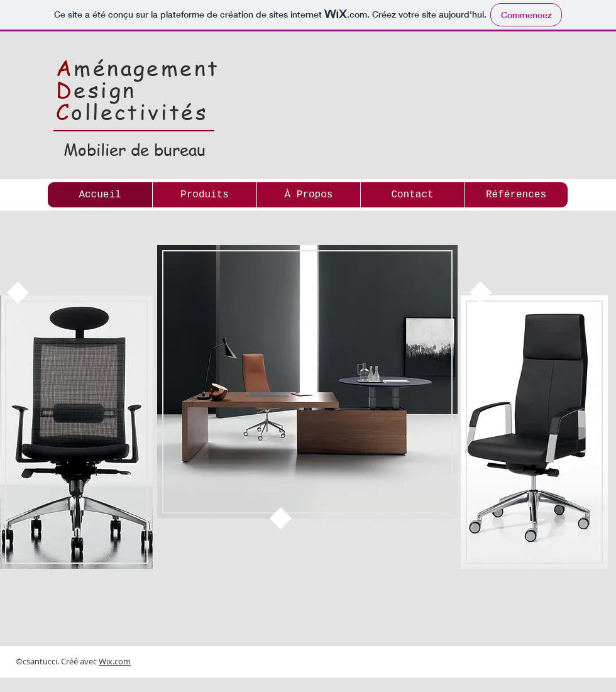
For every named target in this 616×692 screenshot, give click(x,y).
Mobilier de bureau (135, 150)
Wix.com (115, 661)
